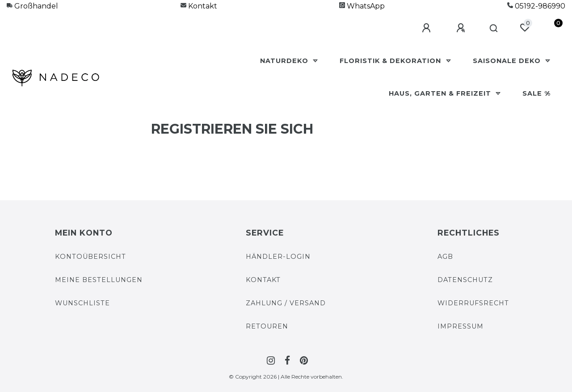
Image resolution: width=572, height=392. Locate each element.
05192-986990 (536, 6)
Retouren (267, 326)
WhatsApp (362, 6)
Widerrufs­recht (473, 303)
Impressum (461, 326)
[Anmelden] (428, 28)
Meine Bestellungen (99, 280)
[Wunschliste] (525, 28)
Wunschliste (82, 303)
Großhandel (32, 6)
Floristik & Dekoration (391, 61)
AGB (445, 257)
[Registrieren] (462, 28)
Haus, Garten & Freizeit (441, 93)
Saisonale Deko (508, 61)
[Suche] (494, 29)
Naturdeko (285, 61)
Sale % (536, 93)
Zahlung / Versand (286, 303)
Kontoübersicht (90, 257)
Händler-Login (278, 257)
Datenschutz (465, 280)
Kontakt (199, 6)
